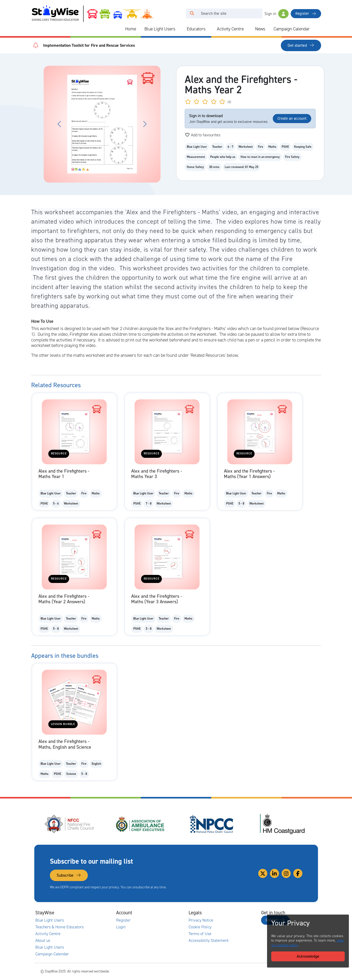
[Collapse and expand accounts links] (162, 913)
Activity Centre (230, 29)
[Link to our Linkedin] (274, 873)
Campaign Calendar (292, 29)
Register (306, 14)
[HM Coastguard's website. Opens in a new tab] (282, 824)
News (260, 29)
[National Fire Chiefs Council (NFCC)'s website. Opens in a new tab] (70, 824)
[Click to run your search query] (192, 14)
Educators (196, 29)
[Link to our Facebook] (298, 873)
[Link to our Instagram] (286, 873)
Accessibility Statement (209, 941)
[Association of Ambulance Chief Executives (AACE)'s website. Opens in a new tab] (141, 824)
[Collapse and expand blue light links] (179, 29)
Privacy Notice (201, 920)
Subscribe (69, 875)
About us (43, 941)
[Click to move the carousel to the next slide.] (144, 124)
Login (121, 927)
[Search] (230, 14)
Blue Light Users (160, 29)
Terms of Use (200, 934)
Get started (301, 45)
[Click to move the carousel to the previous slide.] (59, 124)
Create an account (292, 118)
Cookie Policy (200, 927)
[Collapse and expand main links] (90, 913)
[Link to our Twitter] (263, 873)
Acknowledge (308, 956)
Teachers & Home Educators (59, 927)
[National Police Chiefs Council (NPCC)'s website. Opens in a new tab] (211, 824)
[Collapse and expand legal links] (235, 913)
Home (131, 29)
